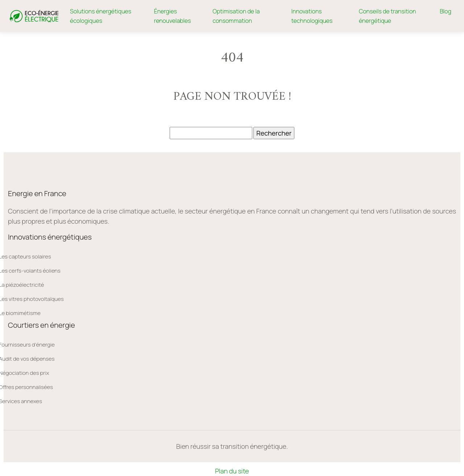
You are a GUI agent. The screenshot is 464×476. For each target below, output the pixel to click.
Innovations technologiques (312, 16)
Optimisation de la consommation (236, 16)
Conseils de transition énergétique (388, 16)
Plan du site (232, 471)
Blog (446, 11)
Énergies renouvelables (173, 16)
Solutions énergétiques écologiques (101, 16)
